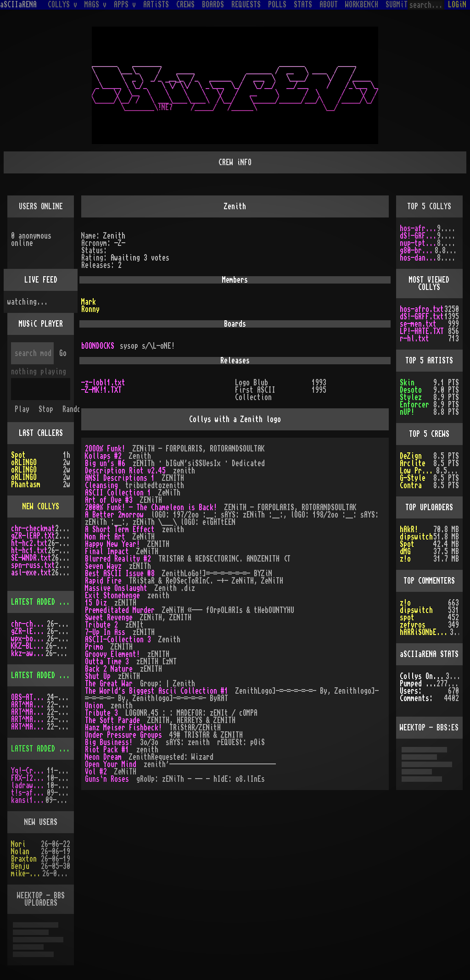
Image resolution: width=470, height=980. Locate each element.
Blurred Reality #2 (118, 559)
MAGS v (95, 5)
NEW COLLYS (41, 507)
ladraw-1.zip (29, 785)
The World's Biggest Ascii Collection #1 (157, 691)
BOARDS (213, 5)
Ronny (90, 309)
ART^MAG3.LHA (29, 705)
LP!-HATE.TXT (422, 331)
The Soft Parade (112, 720)
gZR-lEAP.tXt (33, 536)
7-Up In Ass (105, 632)
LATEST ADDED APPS (42, 749)
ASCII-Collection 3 (118, 640)
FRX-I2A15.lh (29, 778)
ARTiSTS (156, 5)
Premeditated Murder (120, 610)
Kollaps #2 (103, 456)
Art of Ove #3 (109, 500)
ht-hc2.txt (29, 543)
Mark (89, 302)
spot (407, 618)
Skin (407, 383)
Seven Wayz (103, 566)
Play (22, 409)
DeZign (411, 456)
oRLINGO (24, 462)
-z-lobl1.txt (103, 383)
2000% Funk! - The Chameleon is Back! (151, 507)
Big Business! (109, 742)
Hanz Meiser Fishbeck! (123, 728)
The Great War (109, 684)
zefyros (413, 625)
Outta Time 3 (107, 662)
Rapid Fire (103, 581)
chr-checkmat (33, 529)
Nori (18, 844)
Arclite (413, 463)
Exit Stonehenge (112, 596)
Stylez (411, 397)
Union (94, 706)
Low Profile (418, 471)
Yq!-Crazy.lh (29, 771)
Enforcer (414, 405)
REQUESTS (246, 5)
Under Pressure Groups (123, 735)
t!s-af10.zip (29, 793)
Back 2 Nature (109, 669)
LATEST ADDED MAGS (42, 675)
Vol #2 (96, 772)
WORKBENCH (362, 5)
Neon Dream (103, 757)
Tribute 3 (101, 713)
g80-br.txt (417, 251)
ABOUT (329, 5)
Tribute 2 (101, 625)
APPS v (125, 5)
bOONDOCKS (98, 346)
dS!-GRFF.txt (419, 236)
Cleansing (101, 485)
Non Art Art (105, 537)
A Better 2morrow (114, 515)
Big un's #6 (105, 463)
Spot (18, 455)
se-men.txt (418, 324)
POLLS (277, 5)
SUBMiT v (400, 5)
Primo (94, 647)
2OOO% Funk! (105, 449)
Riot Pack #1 (107, 750)
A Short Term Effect (120, 529)
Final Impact (107, 551)
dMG (405, 551)
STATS (303, 5)
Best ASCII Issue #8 (120, 574)
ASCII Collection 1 (118, 493)
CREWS (185, 5)
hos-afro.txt (419, 228)
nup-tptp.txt (419, 243)
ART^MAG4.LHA (29, 712)
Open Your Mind (111, 764)
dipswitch (416, 537)
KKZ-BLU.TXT (28, 646)
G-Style (413, 478)
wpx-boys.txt (29, 639)
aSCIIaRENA (18, 5)
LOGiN (457, 5)
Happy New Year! (112, 544)
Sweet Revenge (109, 618)
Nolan (20, 852)
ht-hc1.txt (29, 551)
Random (73, 409)
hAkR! (409, 529)
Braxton (24, 859)
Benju (20, 866)
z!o (405, 603)
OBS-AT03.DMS (29, 697)
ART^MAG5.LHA (29, 719)
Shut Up (98, 676)
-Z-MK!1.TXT (101, 390)
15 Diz (96, 603)
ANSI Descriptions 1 (120, 478)
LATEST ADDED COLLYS (46, 602)
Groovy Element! (112, 654)
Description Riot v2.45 (125, 471)
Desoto (411, 390)
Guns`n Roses (107, 779)
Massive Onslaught (116, 588)
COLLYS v (62, 5)
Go (63, 353)
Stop (46, 409)
